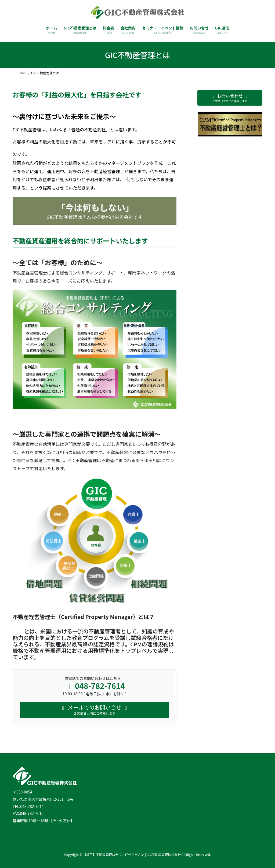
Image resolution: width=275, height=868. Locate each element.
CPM (18, 631)
